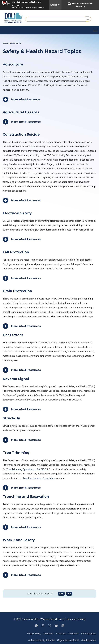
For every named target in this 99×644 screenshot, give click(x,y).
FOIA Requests (88, 633)
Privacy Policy (34, 633)
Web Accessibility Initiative (42, 640)
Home (6, 43)
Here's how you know (34, 7)
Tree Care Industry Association (39, 478)
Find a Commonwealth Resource (80, 5)
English (55, 5)
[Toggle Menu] (95, 30)
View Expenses (88, 640)
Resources (15, 43)
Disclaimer (48, 633)
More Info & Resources (26, 99)
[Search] (88, 19)
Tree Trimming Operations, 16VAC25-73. (27, 469)
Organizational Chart (68, 640)
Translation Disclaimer (67, 633)
